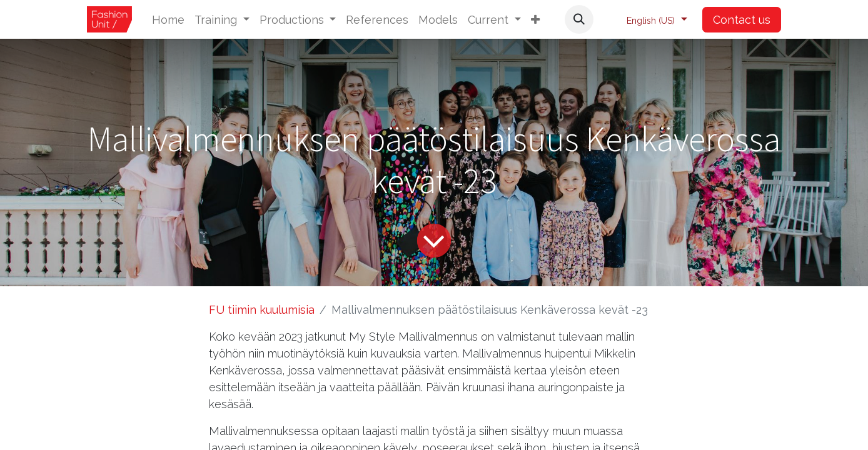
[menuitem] (168, 20)
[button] (535, 20)
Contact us (742, 20)
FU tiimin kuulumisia (262, 310)
